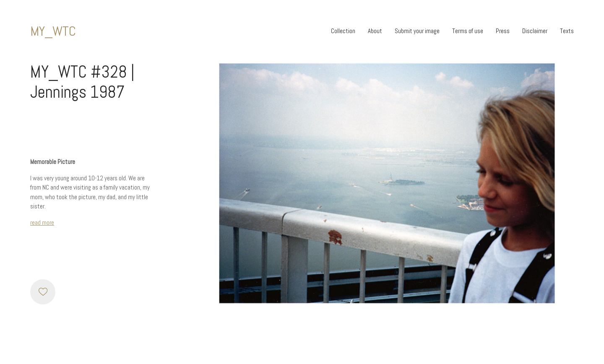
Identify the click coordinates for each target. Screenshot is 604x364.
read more (42, 222)
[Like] (43, 292)
